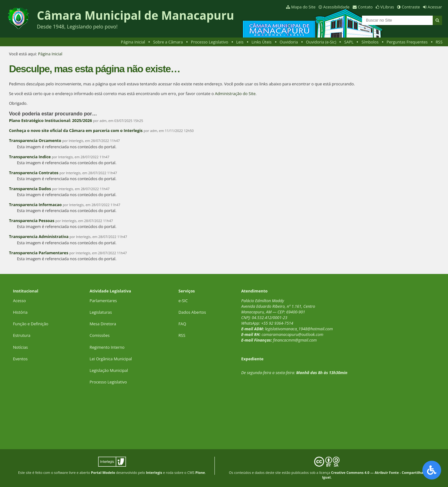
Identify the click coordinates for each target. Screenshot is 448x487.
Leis (240, 42)
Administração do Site (235, 94)
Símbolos (370, 42)
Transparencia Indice (30, 157)
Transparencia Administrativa (39, 236)
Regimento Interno (107, 347)
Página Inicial (133, 42)
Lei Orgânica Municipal (111, 359)
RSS (439, 42)
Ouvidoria (289, 42)
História (20, 312)
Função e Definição (30, 324)
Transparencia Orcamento (35, 140)
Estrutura (22, 335)
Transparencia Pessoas (32, 221)
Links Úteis (261, 42)
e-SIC (183, 301)
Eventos (20, 359)
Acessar (435, 7)
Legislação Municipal (109, 370)
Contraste (411, 7)
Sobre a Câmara (168, 42)
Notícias (20, 347)
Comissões (100, 335)
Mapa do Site (303, 7)
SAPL (349, 42)
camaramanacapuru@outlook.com (292, 334)
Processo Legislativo (209, 42)
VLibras (387, 7)
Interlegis (154, 472)
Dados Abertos (192, 312)
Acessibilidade (336, 7)
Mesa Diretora (103, 324)
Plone (200, 472)
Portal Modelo (103, 472)
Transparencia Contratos (34, 173)
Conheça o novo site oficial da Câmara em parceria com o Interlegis (76, 130)
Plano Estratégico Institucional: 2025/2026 (51, 120)
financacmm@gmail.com (295, 340)
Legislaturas (101, 312)
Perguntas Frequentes (407, 42)
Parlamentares (103, 301)
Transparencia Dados (30, 189)
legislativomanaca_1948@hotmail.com (299, 329)
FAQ (182, 324)
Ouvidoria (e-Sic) (321, 42)
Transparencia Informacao (35, 205)
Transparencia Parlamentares (39, 253)
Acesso (19, 301)
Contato (365, 7)
